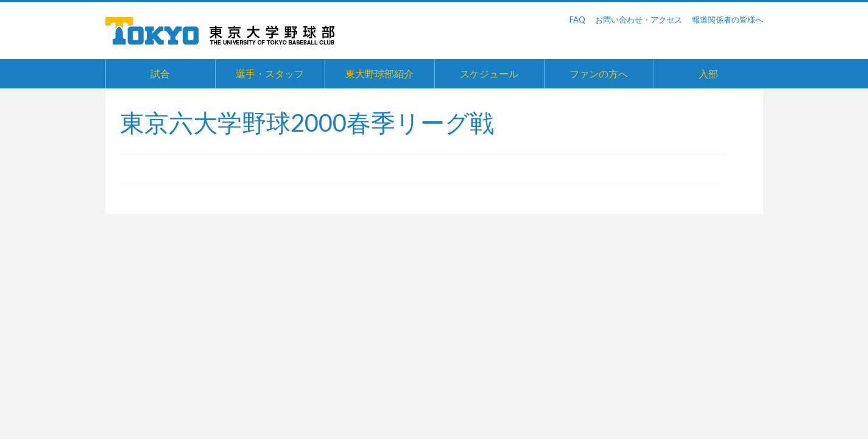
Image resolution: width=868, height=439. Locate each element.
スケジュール (489, 73)
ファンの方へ (599, 73)
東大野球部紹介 (379, 73)
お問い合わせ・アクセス (639, 20)
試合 (160, 73)
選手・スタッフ (270, 73)
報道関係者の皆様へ (728, 20)
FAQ (577, 20)
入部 (708, 73)
